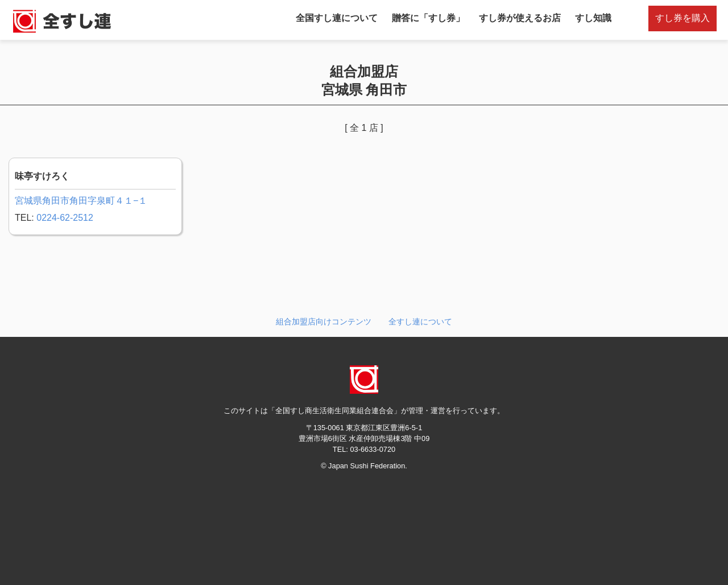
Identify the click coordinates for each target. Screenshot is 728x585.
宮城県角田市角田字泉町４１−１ (81, 201)
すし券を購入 (682, 18)
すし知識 (593, 18)
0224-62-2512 (65, 218)
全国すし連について (337, 18)
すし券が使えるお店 (520, 18)
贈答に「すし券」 (428, 18)
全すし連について (420, 322)
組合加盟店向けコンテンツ (324, 322)
